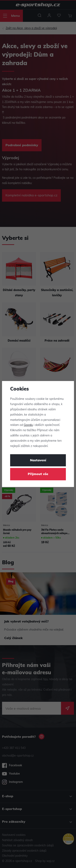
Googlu (28, 425)
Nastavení (38, 460)
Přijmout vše (38, 474)
